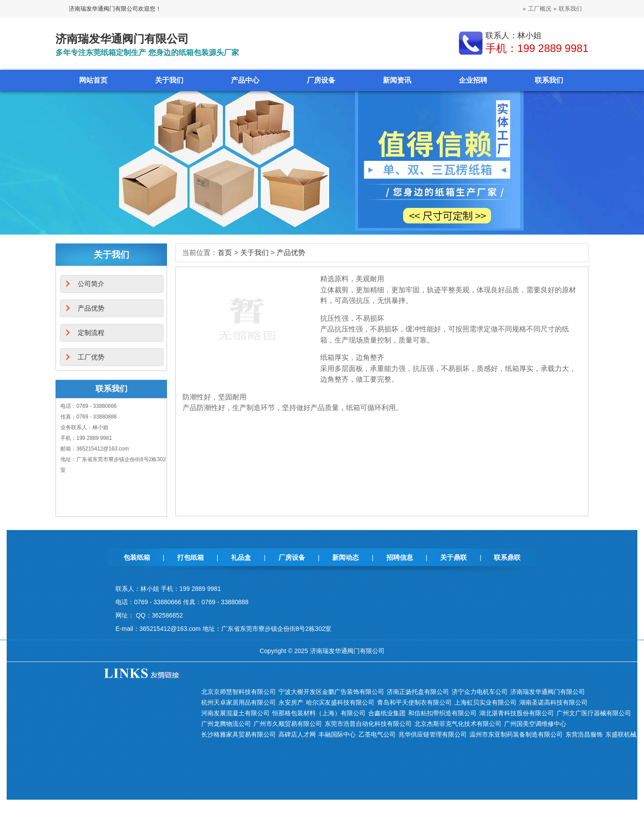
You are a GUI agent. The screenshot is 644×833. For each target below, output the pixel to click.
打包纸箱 (191, 557)
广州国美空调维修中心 (535, 724)
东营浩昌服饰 (584, 734)
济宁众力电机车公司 (480, 692)
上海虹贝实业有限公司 (485, 702)
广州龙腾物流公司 (226, 724)
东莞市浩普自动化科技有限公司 (368, 724)
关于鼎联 (453, 557)
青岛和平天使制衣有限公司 (414, 702)
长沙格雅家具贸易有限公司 (239, 734)
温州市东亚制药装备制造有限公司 (516, 734)
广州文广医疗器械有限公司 (594, 713)
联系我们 (570, 9)
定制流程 (91, 333)
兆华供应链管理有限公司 (433, 734)
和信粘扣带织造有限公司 (442, 713)
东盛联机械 (621, 734)
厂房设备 (321, 80)
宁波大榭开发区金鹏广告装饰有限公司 (331, 692)
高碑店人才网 (297, 734)
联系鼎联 (507, 557)
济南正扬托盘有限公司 (418, 692)
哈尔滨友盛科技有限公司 (340, 702)
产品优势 (291, 253)
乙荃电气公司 (377, 734)
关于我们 (169, 80)
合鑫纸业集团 (387, 713)
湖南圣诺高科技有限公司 (553, 702)
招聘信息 (400, 557)
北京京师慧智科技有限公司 (239, 692)
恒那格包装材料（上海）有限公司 (319, 713)
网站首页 (93, 80)
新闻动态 (346, 557)
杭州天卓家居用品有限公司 (239, 702)
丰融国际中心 (337, 734)
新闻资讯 (397, 80)
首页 (225, 253)
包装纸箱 (137, 557)
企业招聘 (473, 80)
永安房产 (291, 702)
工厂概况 (540, 9)
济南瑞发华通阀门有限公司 (548, 692)
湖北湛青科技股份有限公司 (517, 713)
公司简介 (91, 284)
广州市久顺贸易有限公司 (288, 724)
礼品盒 (241, 557)
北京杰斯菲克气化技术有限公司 (458, 724)
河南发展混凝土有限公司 (235, 713)
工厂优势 (91, 357)
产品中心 (245, 80)
